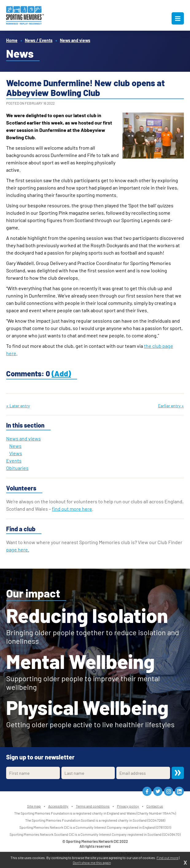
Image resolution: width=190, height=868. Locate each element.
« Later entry (18, 406)
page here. (18, 549)
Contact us (155, 806)
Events (14, 461)
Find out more (167, 858)
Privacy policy (128, 806)
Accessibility (58, 806)
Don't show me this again (92, 862)
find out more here (72, 509)
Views (16, 453)
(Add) (61, 373)
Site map (34, 806)
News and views (75, 40)
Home (12, 40)
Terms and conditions (93, 806)
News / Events (39, 40)
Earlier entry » (171, 406)
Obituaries (17, 468)
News (15, 446)
